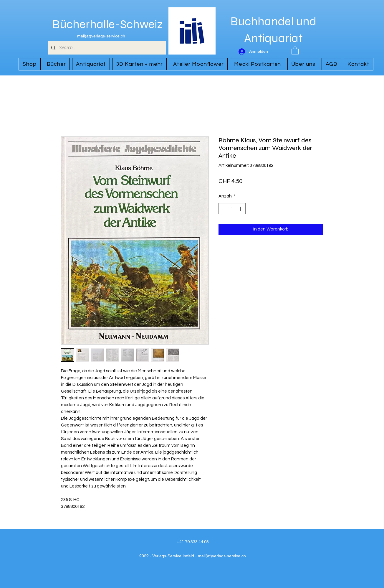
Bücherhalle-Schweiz (108, 24)
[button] (295, 50)
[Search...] (106, 48)
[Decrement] (223, 209)
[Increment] (241, 209)
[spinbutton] (232, 209)
